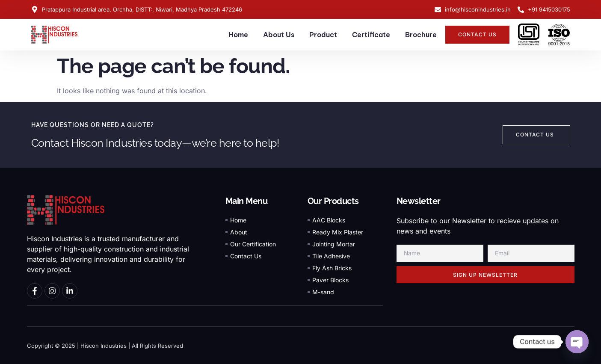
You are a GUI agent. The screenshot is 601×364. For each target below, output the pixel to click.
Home (238, 35)
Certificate (371, 35)
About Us (279, 35)
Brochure (421, 35)
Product (323, 35)
